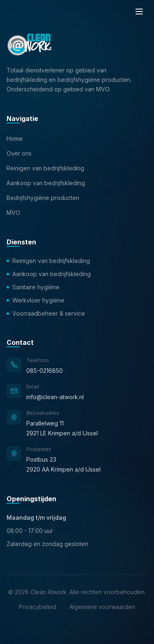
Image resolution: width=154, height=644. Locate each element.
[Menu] (139, 12)
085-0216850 (45, 371)
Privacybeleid (38, 607)
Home (15, 138)
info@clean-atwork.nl (55, 397)
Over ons (19, 153)
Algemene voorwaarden (102, 607)
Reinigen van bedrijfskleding (45, 168)
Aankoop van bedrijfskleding (46, 183)
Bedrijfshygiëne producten (43, 198)
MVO (13, 213)
